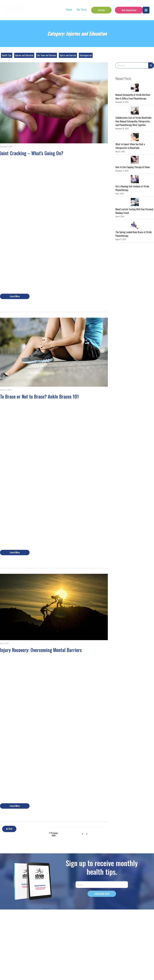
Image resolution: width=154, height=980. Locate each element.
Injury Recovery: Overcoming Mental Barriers (41, 650)
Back (7, 829)
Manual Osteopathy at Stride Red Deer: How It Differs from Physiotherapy (133, 97)
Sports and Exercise (68, 55)
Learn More (15, 296)
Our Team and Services (47, 55)
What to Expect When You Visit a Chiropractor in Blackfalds (130, 146)
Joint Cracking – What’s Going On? (32, 153)
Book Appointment (129, 10)
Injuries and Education (24, 55)
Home (69, 9)
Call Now (101, 10)
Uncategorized (86, 55)
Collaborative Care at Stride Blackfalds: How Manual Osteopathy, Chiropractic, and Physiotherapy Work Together (134, 121)
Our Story (82, 9)
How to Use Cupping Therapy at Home (133, 167)
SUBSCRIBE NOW (102, 894)
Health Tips (7, 55)
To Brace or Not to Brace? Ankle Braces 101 (39, 396)
